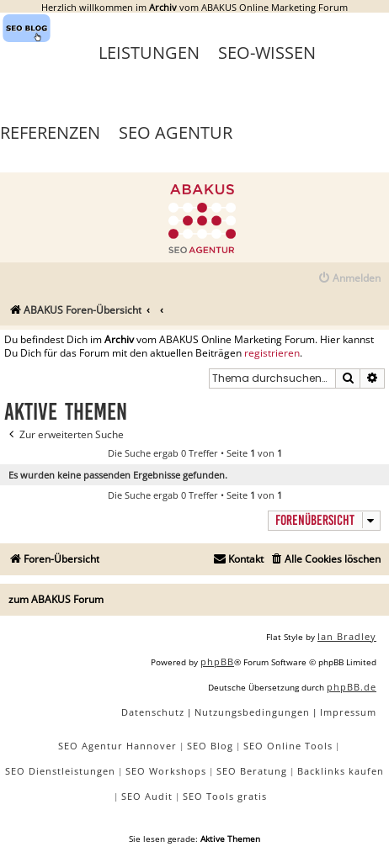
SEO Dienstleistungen (60, 771)
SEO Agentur (176, 132)
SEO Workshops (166, 771)
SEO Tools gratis (225, 796)
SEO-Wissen (267, 53)
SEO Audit (147, 796)
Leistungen (149, 53)
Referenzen (50, 132)
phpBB (217, 662)
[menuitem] (349, 279)
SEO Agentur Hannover (117, 746)
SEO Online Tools (288, 746)
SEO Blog (210, 746)
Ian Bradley (347, 636)
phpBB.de (352, 687)
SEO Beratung (252, 771)
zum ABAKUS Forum (56, 599)
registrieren (272, 353)
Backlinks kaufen (341, 771)
